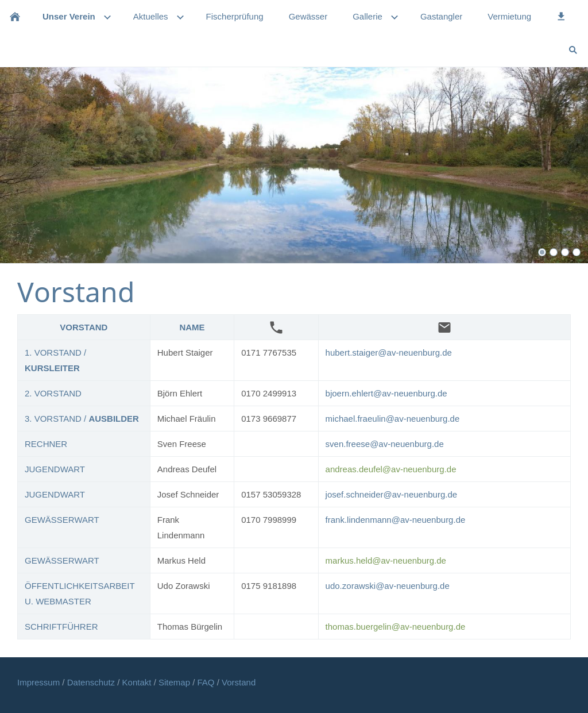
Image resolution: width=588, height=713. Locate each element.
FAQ (206, 682)
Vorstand (239, 682)
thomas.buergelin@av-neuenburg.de (396, 627)
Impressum (40, 682)
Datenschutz (92, 682)
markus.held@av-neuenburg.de (386, 560)
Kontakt (138, 682)
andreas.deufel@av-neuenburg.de (391, 469)
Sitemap (175, 682)
